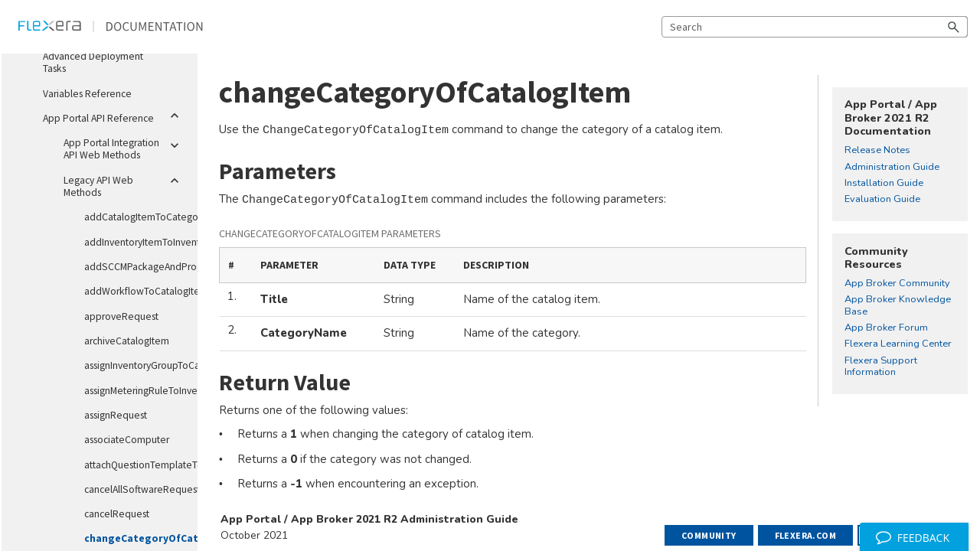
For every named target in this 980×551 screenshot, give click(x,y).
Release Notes (877, 151)
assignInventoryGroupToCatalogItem (135, 365)
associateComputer (127, 440)
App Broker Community (897, 284)
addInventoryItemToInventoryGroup (135, 242)
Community (709, 535)
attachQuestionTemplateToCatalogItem (135, 465)
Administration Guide (892, 168)
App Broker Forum (886, 328)
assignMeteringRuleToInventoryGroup (135, 391)
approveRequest (121, 316)
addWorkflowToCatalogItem (135, 291)
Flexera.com (805, 535)
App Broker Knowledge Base (898, 306)
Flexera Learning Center (898, 344)
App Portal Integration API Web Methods (124, 146)
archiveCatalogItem (127, 341)
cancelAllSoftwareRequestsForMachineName (135, 489)
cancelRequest (117, 514)
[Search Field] (815, 27)
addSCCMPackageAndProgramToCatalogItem (135, 267)
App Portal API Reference (114, 116)
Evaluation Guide (882, 200)
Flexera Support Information (881, 367)
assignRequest (116, 415)
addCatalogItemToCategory (135, 217)
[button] (954, 27)
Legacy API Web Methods (124, 184)
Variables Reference (87, 94)
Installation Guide (884, 184)
